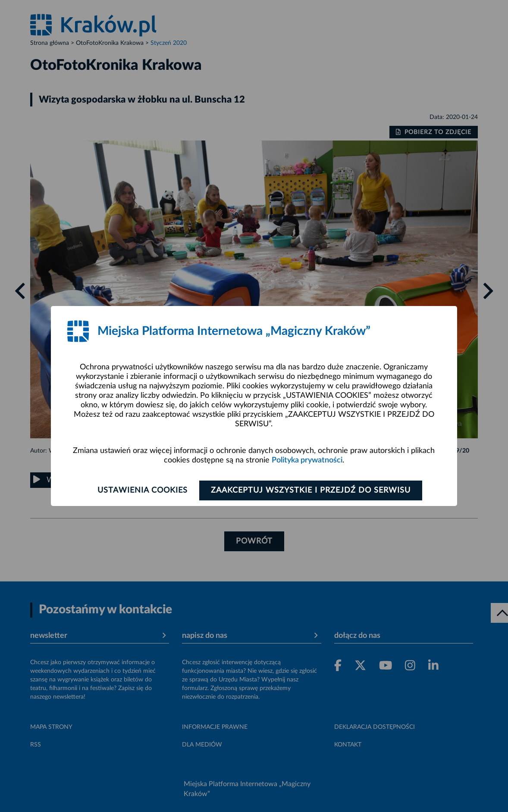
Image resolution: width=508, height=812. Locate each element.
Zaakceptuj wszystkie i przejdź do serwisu (311, 490)
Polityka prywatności (307, 460)
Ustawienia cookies (143, 490)
